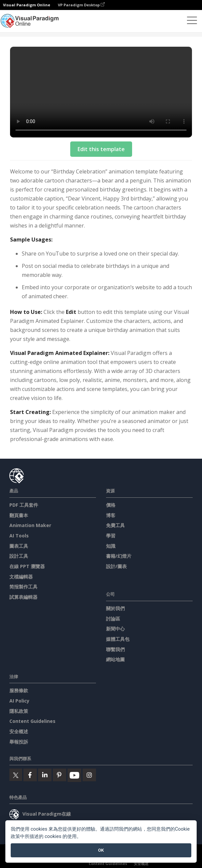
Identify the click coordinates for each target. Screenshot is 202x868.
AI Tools (19, 536)
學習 (111, 536)
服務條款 (19, 690)
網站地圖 (115, 659)
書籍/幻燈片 (119, 556)
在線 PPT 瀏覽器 (27, 566)
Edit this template (101, 149)
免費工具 (115, 525)
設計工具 (19, 556)
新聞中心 (115, 629)
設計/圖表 (116, 566)
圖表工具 (19, 546)
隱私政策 (19, 711)
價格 (111, 505)
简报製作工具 (23, 587)
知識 (111, 546)
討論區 (113, 619)
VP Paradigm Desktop (81, 5)
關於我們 (115, 608)
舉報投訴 (19, 742)
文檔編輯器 (21, 577)
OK (101, 850)
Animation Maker (30, 525)
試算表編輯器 (23, 597)
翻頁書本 (19, 515)
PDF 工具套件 (24, 505)
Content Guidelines (32, 721)
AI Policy (19, 701)
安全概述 (19, 731)
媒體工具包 (118, 639)
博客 (111, 515)
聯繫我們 (115, 649)
